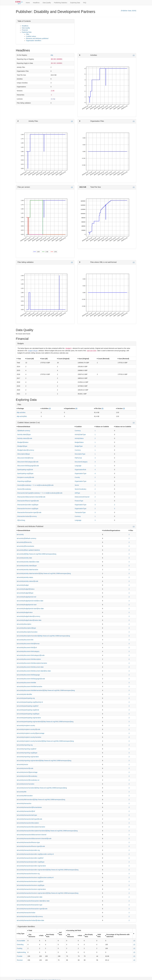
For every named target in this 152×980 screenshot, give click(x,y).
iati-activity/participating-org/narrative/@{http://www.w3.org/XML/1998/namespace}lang (45, 722)
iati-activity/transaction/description (28, 823)
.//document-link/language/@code (28, 466)
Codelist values (31, 36)
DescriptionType (80, 454)
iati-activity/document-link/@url (27, 648)
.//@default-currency (23, 431)
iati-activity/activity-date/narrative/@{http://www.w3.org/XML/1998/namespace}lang (44, 573)
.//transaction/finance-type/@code (28, 501)
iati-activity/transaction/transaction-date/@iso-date (33, 901)
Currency (78, 431)
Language (78, 466)
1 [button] (95, 431)
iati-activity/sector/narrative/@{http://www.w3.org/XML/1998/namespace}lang (42, 788)
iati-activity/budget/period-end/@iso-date (30, 601)
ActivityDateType (80, 434)
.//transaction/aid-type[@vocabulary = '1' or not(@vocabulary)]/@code (40, 493)
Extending (20, 944)
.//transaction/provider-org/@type (28, 505)
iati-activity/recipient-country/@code (28, 729)
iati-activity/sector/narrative (26, 784)
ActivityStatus (79, 438)
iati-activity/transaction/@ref (26, 811)
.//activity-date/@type (24, 434)
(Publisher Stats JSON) (129, 11)
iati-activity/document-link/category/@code (31, 655)
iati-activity (20, 534)
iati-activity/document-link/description (29, 659)
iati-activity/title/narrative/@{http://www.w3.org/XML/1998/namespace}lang (41, 800)
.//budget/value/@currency (25, 450)
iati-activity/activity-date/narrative (27, 570)
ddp (52, 55)
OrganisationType (81, 473)
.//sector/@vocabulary (24, 489)
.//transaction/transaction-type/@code (29, 512)
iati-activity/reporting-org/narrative (28, 757)
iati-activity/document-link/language (28, 675)
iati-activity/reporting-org (25, 745)
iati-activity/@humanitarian (25, 546)
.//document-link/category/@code (28, 462)
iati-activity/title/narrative (25, 796)
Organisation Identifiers (34, 41)
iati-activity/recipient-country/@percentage (31, 733)
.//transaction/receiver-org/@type (27, 509)
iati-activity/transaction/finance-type (28, 842)
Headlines (36, 3)
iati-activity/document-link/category (28, 651)
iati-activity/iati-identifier (24, 694)
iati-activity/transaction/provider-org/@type (31, 862)
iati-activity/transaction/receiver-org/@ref (30, 881)
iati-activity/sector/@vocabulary (27, 776)
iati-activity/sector (22, 764)
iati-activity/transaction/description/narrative (31, 827)
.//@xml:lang (21, 520)
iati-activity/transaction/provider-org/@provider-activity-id (35, 854)
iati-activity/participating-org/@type (28, 714)
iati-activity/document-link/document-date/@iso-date (34, 671)
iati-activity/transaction (24, 803)
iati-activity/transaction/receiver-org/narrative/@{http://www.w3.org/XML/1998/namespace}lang (48, 893)
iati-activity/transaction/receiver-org (28, 874)
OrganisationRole (80, 470)
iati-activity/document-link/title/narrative (29, 686)
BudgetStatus (79, 442)
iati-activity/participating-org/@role (28, 710)
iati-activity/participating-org (26, 698)
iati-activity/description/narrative (27, 632)
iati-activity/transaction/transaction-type (30, 905)
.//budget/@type (22, 446)
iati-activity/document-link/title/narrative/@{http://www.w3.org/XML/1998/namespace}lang (46, 690)
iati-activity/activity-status (25, 577)
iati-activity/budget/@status (26, 589)
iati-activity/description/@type (26, 628)
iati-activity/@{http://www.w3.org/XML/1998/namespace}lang (37, 554)
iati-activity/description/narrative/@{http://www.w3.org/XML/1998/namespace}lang (43, 636)
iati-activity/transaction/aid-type (27, 815)
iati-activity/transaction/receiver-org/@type (31, 885)
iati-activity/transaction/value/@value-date (30, 920)
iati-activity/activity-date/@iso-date (28, 562)
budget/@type (33, 351)
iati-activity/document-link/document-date (30, 667)
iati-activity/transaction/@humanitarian (29, 807)
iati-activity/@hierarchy (24, 542)
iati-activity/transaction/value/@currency (30, 916)
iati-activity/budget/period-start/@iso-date (30, 609)
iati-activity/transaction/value (26, 913)
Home (28, 3)
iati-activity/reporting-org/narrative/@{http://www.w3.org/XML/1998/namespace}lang (44, 761)
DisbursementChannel (82, 497)
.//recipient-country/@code (25, 477)
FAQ (85, 3)
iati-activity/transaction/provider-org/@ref (30, 858)
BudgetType (79, 446)
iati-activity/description (24, 624)
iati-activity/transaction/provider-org (28, 850)
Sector (77, 485)
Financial (25, 30)
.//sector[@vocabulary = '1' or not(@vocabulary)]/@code (35, 485)
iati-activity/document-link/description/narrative (32, 663)
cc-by (53, 99)
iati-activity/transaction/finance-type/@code (31, 846)
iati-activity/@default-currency (26, 538)
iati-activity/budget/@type (25, 593)
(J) (134, 55)
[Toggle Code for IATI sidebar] (19, 3)
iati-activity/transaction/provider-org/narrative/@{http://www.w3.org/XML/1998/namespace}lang (48, 870)
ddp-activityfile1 (22, 416)
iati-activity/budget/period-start (27, 605)
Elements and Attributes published (37, 38)
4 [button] (95, 470)
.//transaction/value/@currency (27, 516)
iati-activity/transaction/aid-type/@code (29, 819)
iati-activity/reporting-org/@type (27, 753)
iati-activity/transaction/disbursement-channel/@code (34, 839)
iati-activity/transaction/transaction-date (30, 897)
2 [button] (95, 438)
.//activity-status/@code (24, 438)
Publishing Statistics (61, 3)
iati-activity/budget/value (25, 612)
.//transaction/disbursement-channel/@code (31, 497)
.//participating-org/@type (25, 473)
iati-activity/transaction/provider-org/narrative (31, 866)
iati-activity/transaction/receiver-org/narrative (31, 889)
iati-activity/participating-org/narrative (29, 718)
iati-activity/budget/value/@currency (28, 616)
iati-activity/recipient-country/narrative (29, 737)
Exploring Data (75, 3)
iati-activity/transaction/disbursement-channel (32, 835)
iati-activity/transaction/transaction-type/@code (32, 909)
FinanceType (79, 501)
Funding (20, 948)
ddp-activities (21, 412)
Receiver (20, 960)
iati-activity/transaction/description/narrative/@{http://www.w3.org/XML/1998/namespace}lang (47, 831)
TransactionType (80, 512)
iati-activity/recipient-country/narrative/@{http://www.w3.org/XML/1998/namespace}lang (45, 741)
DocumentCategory (81, 462)
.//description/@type (23, 454)
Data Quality (47, 3)
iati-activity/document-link (25, 640)
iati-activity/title (22, 792)
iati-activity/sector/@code (25, 768)
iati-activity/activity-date (24, 558)
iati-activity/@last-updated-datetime (28, 550)
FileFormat (78, 458)
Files (28, 34)
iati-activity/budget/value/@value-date (29, 620)
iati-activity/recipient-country (26, 725)
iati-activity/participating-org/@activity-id (30, 702)
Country (77, 477)
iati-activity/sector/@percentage (27, 772)
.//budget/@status (23, 442)
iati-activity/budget (23, 585)
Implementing (21, 952)
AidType (77, 493)
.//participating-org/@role (25, 470)
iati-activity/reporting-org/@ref (26, 749)
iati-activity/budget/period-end (26, 597)
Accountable (21, 941)
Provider (20, 956)
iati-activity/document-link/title (26, 683)
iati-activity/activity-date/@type (27, 566)
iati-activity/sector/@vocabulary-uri (28, 780)
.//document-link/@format (25, 458)
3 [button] (95, 458)
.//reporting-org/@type (24, 481)
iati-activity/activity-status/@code (27, 581)
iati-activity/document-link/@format (28, 644)
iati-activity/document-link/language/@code (31, 679)
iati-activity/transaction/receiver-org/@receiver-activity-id (35, 877)
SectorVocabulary (81, 489)
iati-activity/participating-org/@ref (28, 706)
